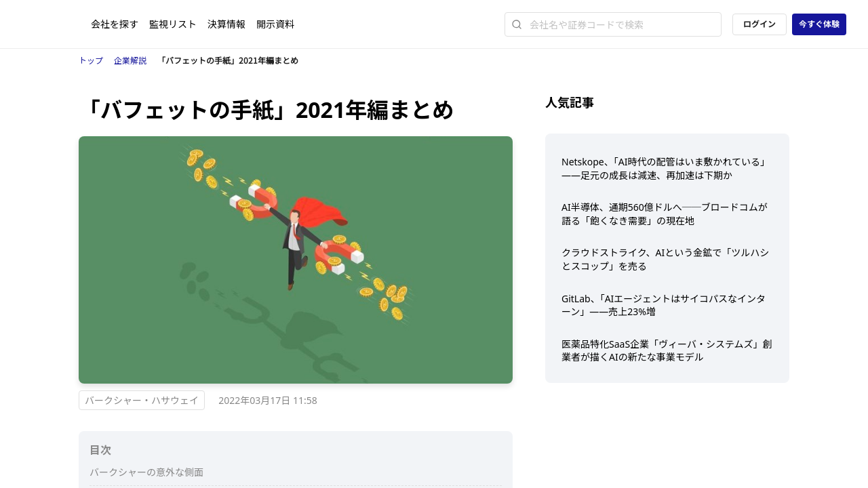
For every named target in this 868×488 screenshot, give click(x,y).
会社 (115, 24)
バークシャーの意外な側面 (146, 472)
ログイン (759, 24)
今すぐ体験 (819, 24)
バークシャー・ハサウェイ (142, 400)
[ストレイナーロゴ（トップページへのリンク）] (56, 24)
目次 (100, 450)
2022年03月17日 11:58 (268, 400)
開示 (275, 24)
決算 (226, 24)
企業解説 (130, 61)
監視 (173, 24)
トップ (91, 61)
